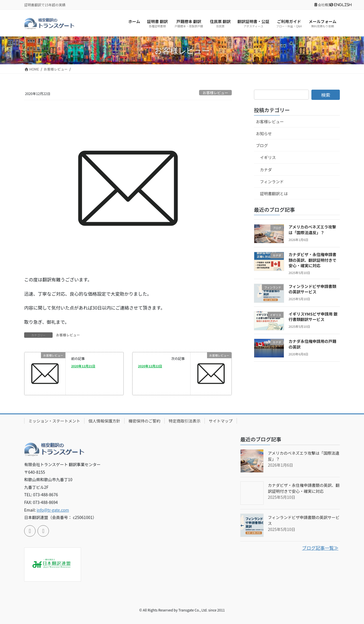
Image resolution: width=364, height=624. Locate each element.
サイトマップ (221, 421)
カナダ (266, 170)
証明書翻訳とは (274, 193)
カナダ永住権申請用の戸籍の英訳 (313, 344)
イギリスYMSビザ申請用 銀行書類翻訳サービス (313, 317)
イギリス (268, 157)
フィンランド (272, 182)
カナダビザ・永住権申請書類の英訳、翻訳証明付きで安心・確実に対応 (313, 260)
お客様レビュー (216, 93)
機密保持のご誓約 (144, 421)
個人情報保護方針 (104, 421)
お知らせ (264, 133)
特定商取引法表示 (185, 421)
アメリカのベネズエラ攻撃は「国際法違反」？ (312, 230)
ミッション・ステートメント (54, 421)
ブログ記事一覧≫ (320, 548)
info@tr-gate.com (53, 510)
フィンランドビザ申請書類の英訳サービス (313, 289)
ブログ (262, 145)
